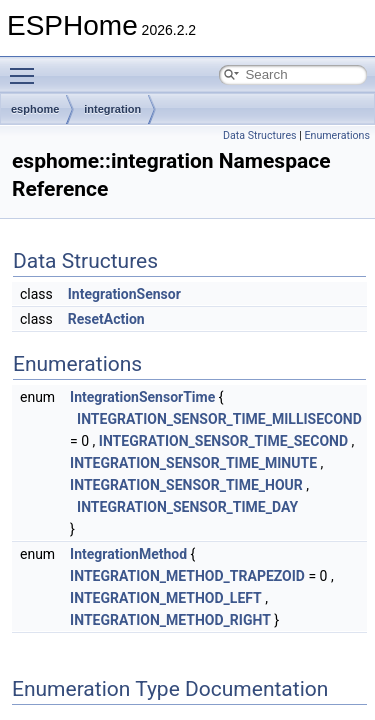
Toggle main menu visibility (27, 67)
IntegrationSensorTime (142, 397)
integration (112, 109)
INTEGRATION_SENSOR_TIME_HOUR (186, 485)
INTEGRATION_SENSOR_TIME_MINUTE (193, 463)
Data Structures (260, 135)
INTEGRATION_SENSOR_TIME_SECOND (223, 441)
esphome (35, 109)
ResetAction (106, 319)
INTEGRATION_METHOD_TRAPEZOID (187, 576)
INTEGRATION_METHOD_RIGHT (170, 620)
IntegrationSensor (124, 294)
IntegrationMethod (128, 554)
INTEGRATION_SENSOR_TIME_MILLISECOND (219, 419)
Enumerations (337, 135)
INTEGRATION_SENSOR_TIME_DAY (187, 507)
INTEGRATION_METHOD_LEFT (166, 598)
